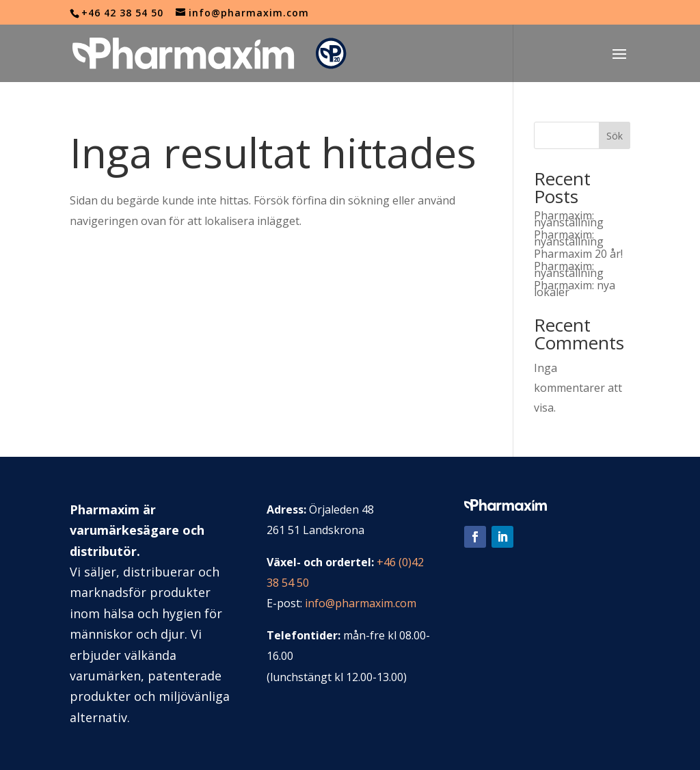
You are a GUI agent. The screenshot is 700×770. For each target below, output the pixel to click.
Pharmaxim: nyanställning (569, 219)
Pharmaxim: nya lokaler (575, 289)
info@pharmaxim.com (361, 603)
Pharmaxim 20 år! (578, 254)
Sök (615, 136)
